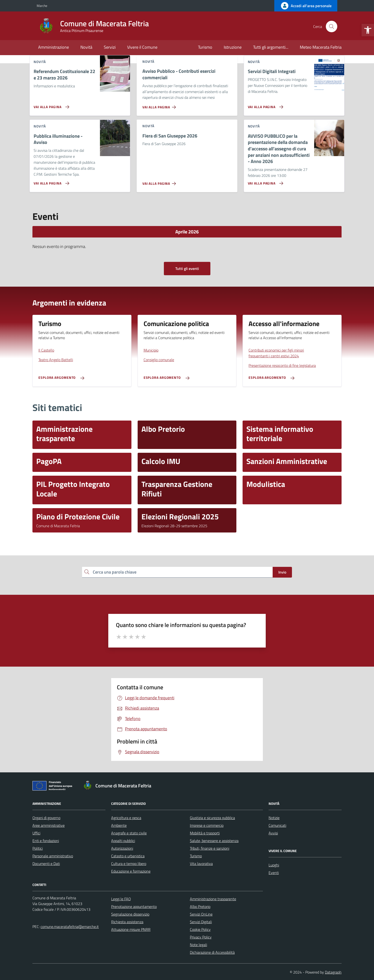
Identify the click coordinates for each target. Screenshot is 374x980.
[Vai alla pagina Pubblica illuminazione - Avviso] (50, 181)
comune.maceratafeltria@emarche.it (70, 927)
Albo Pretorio (200, 906)
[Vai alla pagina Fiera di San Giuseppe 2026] (160, 182)
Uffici (36, 833)
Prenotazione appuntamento (134, 906)
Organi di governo (46, 818)
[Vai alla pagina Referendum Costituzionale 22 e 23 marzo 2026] (50, 105)
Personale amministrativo (53, 856)
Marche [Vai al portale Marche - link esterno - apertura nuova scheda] (42, 6)
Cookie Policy (200, 929)
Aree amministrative (49, 825)
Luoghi (274, 865)
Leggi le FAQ (121, 899)
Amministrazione (54, 47)
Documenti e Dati (46, 864)
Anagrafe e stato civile (129, 833)
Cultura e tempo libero (129, 864)
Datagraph (333, 972)
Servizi (110, 47)
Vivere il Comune (142, 47)
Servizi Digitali (201, 922)
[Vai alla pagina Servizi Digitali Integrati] (265, 105)
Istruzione (233, 47)
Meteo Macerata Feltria (321, 47)
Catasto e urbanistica (128, 856)
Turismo (205, 47)
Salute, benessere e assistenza (214, 841)
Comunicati (277, 825)
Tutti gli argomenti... (271, 47)
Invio (282, 572)
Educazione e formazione (131, 871)
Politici (38, 848)
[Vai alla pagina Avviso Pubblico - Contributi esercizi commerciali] (160, 105)
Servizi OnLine (201, 914)
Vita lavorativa (201, 864)
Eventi (274, 873)
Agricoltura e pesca (126, 818)
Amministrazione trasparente (213, 899)
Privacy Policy (201, 937)
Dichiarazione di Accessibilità (212, 952)
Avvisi (273, 833)
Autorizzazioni (122, 848)
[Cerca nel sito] (332, 26)
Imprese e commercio (207, 825)
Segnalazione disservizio (130, 914)
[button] (368, 30)
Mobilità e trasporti (205, 833)
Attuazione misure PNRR (131, 929)
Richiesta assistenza (127, 922)
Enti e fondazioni (46, 841)
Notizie (274, 818)
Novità (86, 47)
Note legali (198, 945)
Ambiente (119, 825)
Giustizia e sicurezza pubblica (212, 818)
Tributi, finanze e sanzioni (210, 848)
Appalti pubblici (123, 841)
